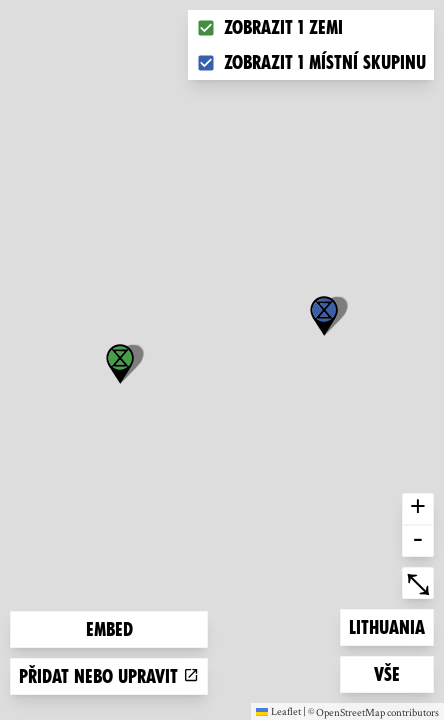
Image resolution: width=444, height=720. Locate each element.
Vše (403, 672)
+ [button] (418, 509)
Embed (109, 629)
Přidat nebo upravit (109, 676)
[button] (324, 316)
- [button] (418, 541)
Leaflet (278, 711)
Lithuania (386, 625)
